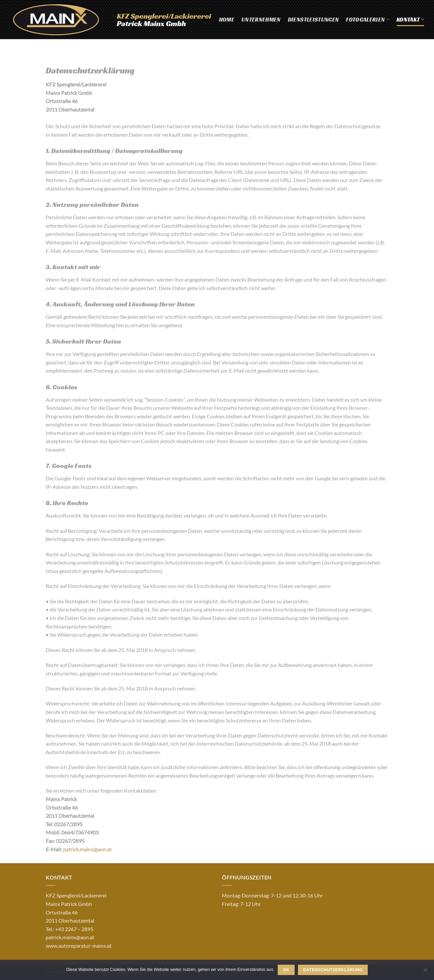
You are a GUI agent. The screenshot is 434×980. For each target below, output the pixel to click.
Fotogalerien (368, 20)
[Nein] (425, 972)
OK (286, 970)
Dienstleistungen (313, 20)
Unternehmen (261, 20)
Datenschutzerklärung (333, 970)
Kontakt (410, 20)
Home (227, 20)
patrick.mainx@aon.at (87, 854)
